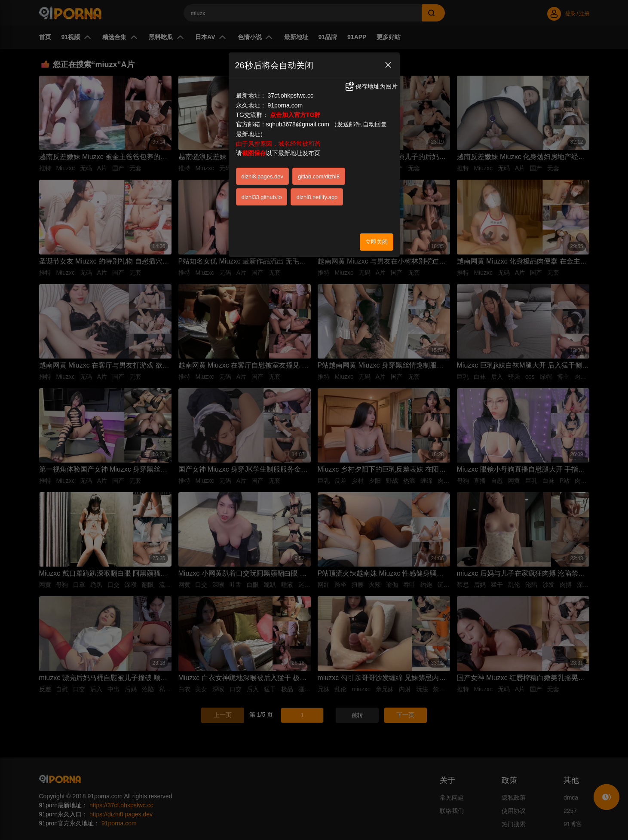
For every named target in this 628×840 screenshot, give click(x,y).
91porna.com (285, 105)
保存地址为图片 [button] (371, 86)
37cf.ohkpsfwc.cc (290, 95)
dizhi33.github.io (262, 197)
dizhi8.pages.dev (263, 176)
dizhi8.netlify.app (317, 197)
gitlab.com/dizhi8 (319, 176)
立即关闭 (377, 242)
